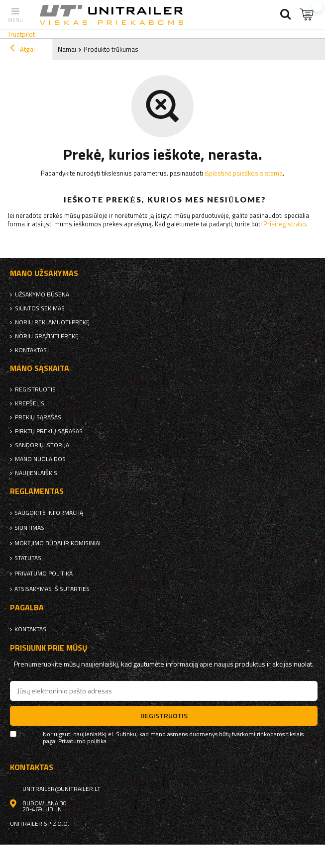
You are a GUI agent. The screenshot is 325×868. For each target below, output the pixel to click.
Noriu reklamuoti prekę (52, 322)
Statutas (28, 558)
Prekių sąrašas (38, 417)
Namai (67, 49)
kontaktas (31, 350)
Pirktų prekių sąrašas (49, 431)
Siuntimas (29, 528)
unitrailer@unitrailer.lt (61, 789)
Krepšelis (30, 403)
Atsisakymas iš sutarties (52, 589)
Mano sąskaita (40, 368)
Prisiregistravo (285, 224)
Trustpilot (21, 34)
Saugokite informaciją (49, 513)
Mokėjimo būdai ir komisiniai (57, 543)
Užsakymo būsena (42, 294)
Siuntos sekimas (40, 308)
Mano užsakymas (44, 273)
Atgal (22, 49)
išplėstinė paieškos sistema (244, 173)
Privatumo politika (44, 574)
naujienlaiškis (36, 473)
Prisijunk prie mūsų (49, 648)
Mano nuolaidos (40, 459)
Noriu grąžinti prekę (47, 336)
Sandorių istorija (42, 445)
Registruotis (35, 389)
